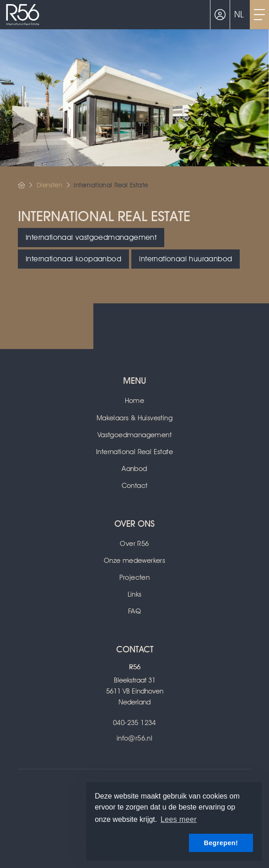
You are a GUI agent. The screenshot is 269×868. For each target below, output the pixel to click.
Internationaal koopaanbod (73, 259)
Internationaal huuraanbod (186, 259)
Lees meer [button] (179, 819)
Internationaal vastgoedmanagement (91, 237)
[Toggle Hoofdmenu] (259, 15)
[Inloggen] (220, 15)
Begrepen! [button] (221, 843)
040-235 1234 (134, 723)
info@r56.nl (134, 738)
